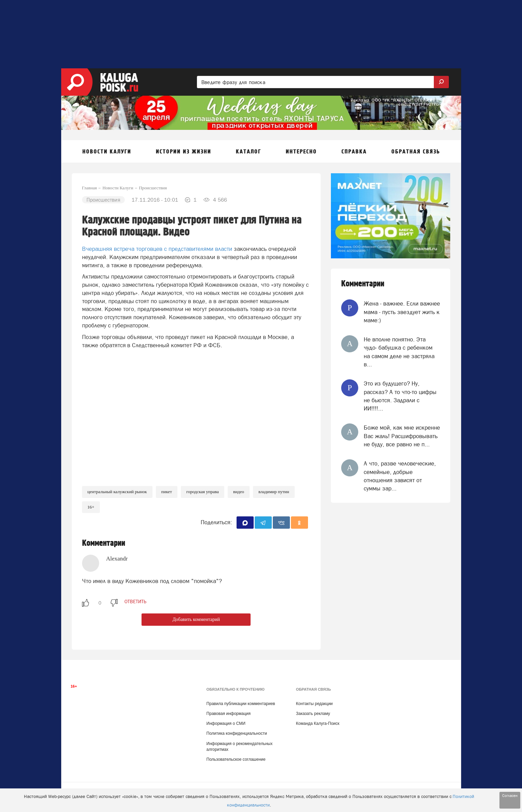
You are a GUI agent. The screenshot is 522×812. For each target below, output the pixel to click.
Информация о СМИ (226, 723)
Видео (239, 492)
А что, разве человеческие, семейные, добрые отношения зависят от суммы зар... (400, 476)
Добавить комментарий (196, 619)
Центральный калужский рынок (117, 492)
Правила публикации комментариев (241, 704)
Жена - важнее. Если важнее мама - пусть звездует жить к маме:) (402, 312)
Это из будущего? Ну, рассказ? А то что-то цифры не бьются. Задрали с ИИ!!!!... (400, 396)
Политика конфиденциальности (237, 733)
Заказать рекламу (313, 714)
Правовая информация (229, 714)
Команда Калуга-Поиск (318, 723)
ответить (135, 601)
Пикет (167, 492)
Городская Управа (203, 492)
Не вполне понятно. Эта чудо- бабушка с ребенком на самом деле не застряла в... (399, 352)
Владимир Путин (274, 492)
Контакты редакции (314, 704)
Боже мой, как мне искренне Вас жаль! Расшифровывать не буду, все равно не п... (402, 436)
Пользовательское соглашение (236, 759)
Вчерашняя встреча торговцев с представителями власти (157, 249)
